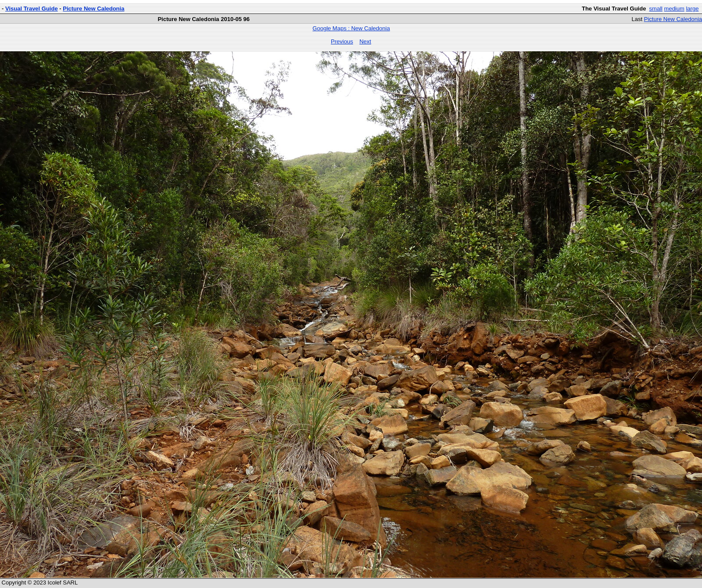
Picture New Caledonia (93, 9)
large (692, 9)
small (656, 9)
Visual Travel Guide (32, 9)
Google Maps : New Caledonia (351, 28)
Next (365, 41)
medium (674, 9)
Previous (342, 41)
